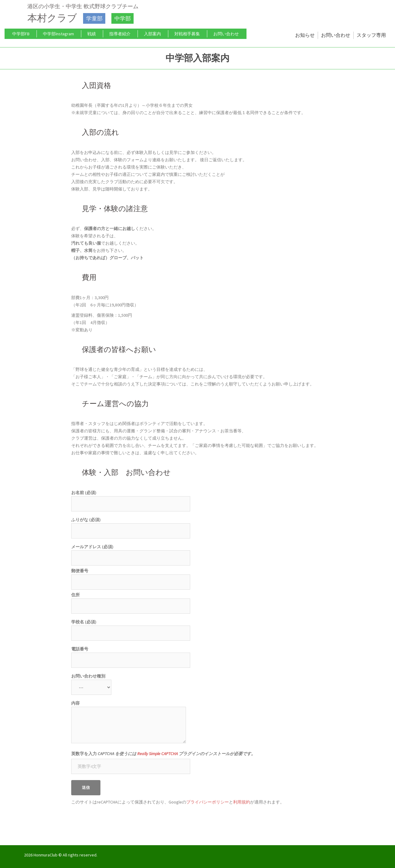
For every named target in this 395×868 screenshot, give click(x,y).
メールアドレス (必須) (131, 552)
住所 (131, 600)
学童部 (94, 18)
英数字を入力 (163, 754)
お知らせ (305, 35)
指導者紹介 (120, 34)
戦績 (92, 34)
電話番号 (131, 655)
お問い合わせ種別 (91, 682)
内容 (129, 722)
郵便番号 (131, 576)
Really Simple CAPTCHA (157, 754)
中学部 (121, 18)
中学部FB (21, 34)
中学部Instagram (58, 34)
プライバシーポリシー (208, 802)
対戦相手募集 (187, 34)
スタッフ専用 (371, 35)
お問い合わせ (226, 34)
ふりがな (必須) (131, 525)
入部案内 (152, 34)
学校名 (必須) (131, 627)
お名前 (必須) (131, 498)
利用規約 (242, 802)
